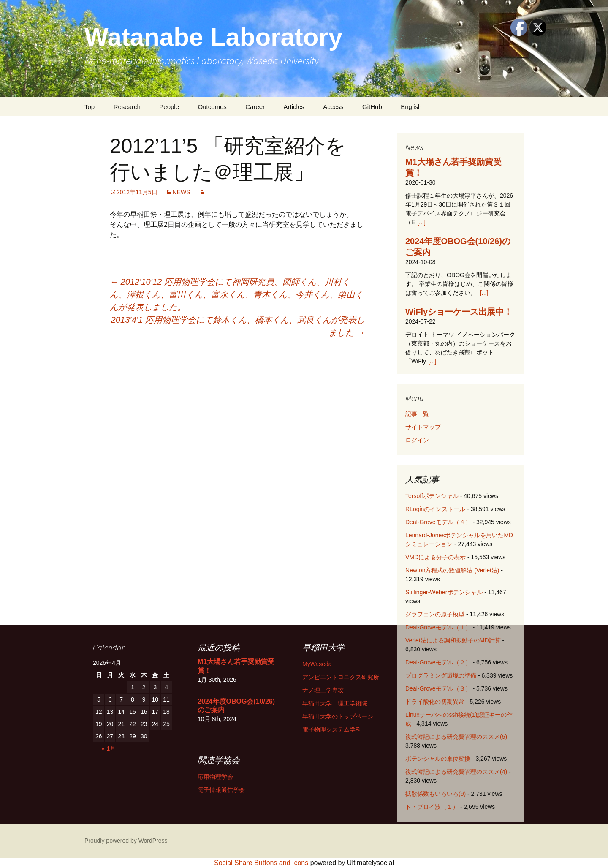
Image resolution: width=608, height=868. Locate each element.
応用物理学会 (215, 777)
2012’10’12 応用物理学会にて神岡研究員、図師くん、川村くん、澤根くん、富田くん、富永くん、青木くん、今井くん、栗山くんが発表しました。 (236, 294)
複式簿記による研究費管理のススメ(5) (456, 737)
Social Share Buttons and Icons (261, 863)
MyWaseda (317, 664)
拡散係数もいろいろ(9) (436, 794)
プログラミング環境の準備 (441, 675)
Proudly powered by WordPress (126, 841)
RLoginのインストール (435, 509)
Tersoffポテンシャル (432, 496)
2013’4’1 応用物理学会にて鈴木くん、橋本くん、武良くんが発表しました (238, 326)
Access (333, 107)
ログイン (417, 440)
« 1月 (109, 748)
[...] (421, 222)
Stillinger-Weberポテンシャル (444, 592)
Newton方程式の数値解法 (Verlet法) (452, 570)
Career (255, 107)
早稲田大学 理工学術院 (335, 703)
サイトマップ (423, 427)
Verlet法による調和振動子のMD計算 (453, 640)
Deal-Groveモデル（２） (438, 662)
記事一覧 (417, 414)
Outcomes (212, 107)
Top (90, 107)
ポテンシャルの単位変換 (438, 759)
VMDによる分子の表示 (436, 557)
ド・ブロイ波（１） (432, 807)
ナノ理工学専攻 (323, 690)
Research (127, 107)
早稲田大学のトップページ (338, 716)
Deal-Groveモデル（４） (438, 522)
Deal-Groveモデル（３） (438, 688)
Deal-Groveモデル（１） (438, 627)
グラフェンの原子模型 (435, 614)
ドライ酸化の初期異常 (435, 702)
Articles (294, 107)
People (169, 107)
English (411, 107)
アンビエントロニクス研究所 (341, 677)
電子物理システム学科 (332, 729)
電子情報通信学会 (221, 790)
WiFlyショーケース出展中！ (459, 312)
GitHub (372, 107)
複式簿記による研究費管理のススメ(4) (456, 772)
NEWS (182, 192)
